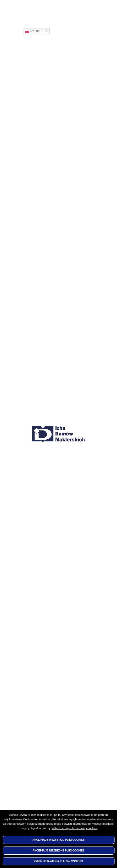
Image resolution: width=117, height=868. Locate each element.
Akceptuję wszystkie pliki (58, 840)
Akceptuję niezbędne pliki (58, 851)
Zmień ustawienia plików (58, 861)
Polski (32, 31)
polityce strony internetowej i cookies (74, 828)
